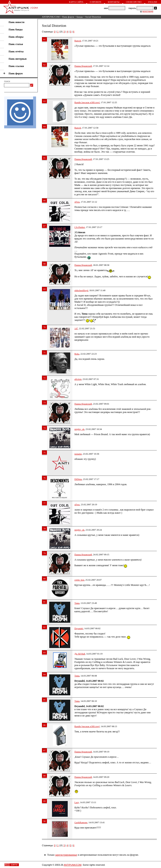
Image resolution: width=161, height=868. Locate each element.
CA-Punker (80, 227)
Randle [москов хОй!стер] (87, 102)
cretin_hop (79, 580)
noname (78, 454)
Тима (77, 603)
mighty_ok (79, 429)
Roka (77, 354)
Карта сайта (76, 2)
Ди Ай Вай (80, 654)
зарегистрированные (66, 855)
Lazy (77, 802)
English (153, 2)
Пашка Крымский (83, 66)
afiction (78, 379)
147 (76, 328)
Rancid (78, 41)
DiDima (78, 479)
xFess (77, 202)
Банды (80, 17)
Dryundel (79, 628)
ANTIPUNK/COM (51, 17)
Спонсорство (134, 2)
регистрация (148, 11)
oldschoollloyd (81, 290)
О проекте (96, 2)
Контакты (114, 2)
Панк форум (68, 17)
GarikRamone (81, 822)
